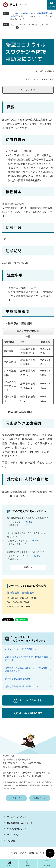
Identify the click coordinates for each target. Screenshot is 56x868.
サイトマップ (13, 835)
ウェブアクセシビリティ (18, 829)
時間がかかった (18, 559)
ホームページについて (17, 817)
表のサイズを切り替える (28, 331)
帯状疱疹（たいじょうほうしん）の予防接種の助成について (26, 669)
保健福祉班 (28, 593)
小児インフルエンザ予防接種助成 (21, 649)
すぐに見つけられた (20, 556)
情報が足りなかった (20, 525)
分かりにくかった (19, 544)
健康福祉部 (43, 13)
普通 (30, 522)
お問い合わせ (40, 798)
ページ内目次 (28, 90)
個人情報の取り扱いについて (20, 823)
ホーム (9, 866)
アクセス (16, 798)
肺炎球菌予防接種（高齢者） (19, 679)
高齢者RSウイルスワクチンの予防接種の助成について (27, 658)
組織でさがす (30, 13)
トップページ (16, 13)
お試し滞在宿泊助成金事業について (22, 686)
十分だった (15, 522)
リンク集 (11, 841)
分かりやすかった (19, 541)
